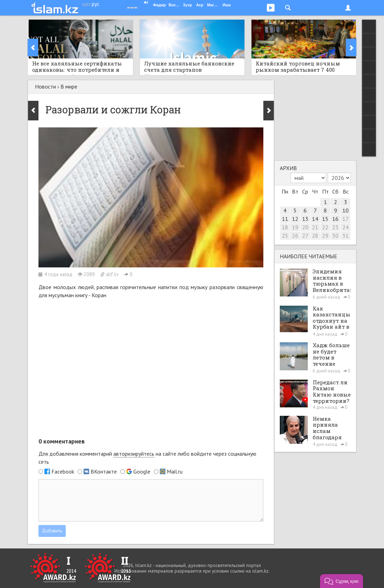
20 (305, 227)
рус (95, 4)
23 (335, 227)
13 (305, 219)
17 (346, 219)
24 (346, 227)
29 (325, 236)
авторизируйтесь (134, 454)
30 (335, 236)
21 (315, 227)
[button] (342, 581)
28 (315, 236)
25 (285, 236)
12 (295, 219)
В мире (69, 86)
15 (325, 219)
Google (142, 471)
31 (346, 236)
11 (285, 219)
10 (346, 210)
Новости (45, 86)
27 (305, 236)
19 (295, 227)
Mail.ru (175, 471)
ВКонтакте (104, 471)
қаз (86, 4)
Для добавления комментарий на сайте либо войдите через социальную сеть (147, 458)
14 (315, 219)
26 (295, 236)
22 (325, 227)
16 (335, 219)
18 (285, 227)
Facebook (63, 471)
